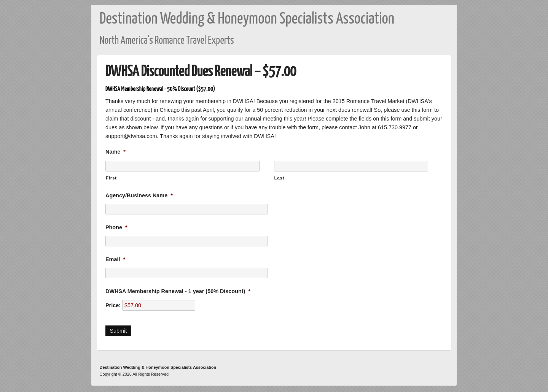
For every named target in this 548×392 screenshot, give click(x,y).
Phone (116, 227)
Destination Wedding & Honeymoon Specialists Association (247, 19)
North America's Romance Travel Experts (167, 41)
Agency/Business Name (139, 195)
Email (115, 259)
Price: (113, 305)
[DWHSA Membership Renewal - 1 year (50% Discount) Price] (159, 305)
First (111, 178)
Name (115, 152)
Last (280, 178)
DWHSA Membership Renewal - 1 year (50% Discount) (178, 291)
